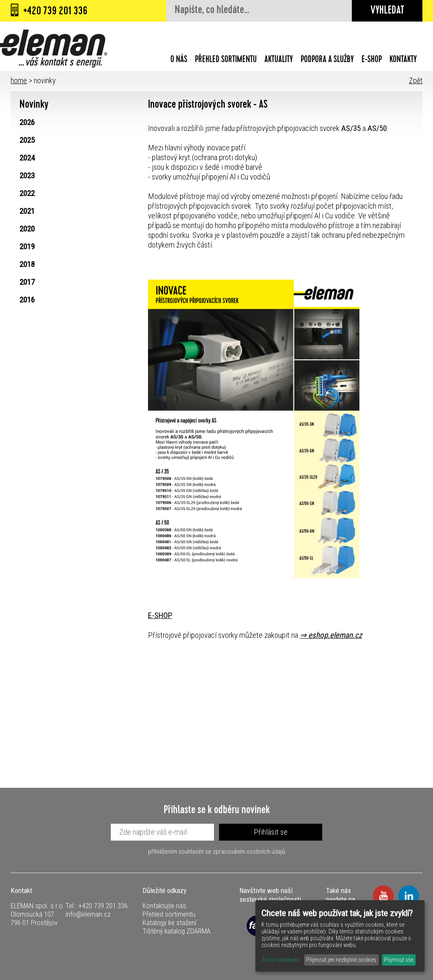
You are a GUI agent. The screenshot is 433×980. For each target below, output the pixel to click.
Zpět (416, 80)
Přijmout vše (399, 960)
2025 (27, 140)
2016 (27, 300)
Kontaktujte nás (164, 906)
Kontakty (403, 60)
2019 (27, 246)
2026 (27, 122)
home (19, 80)
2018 (27, 264)
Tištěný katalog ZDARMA (177, 931)
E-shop (372, 60)
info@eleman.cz (88, 914)
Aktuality (279, 60)
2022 (27, 193)
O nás (179, 60)
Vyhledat (387, 11)
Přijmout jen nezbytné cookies (341, 960)
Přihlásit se (271, 832)
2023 (27, 176)
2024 (27, 158)
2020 (27, 229)
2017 (27, 282)
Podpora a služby (327, 60)
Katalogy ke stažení (169, 923)
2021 (27, 211)
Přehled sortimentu (226, 60)
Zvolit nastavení (280, 960)
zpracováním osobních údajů (249, 852)
